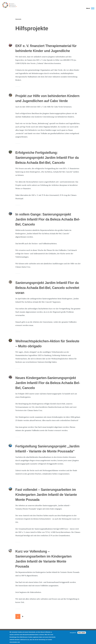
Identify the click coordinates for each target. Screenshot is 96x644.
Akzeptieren (73, 633)
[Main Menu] (90, 8)
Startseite (18, 19)
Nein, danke (82, 633)
